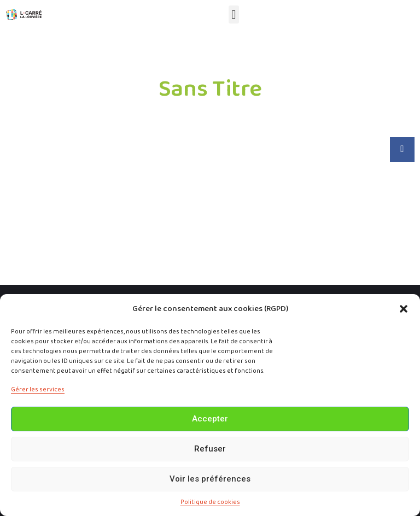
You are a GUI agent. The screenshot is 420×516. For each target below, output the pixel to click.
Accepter (210, 419)
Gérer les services (38, 390)
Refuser (210, 449)
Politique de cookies (210, 502)
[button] (404, 309)
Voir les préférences (210, 479)
